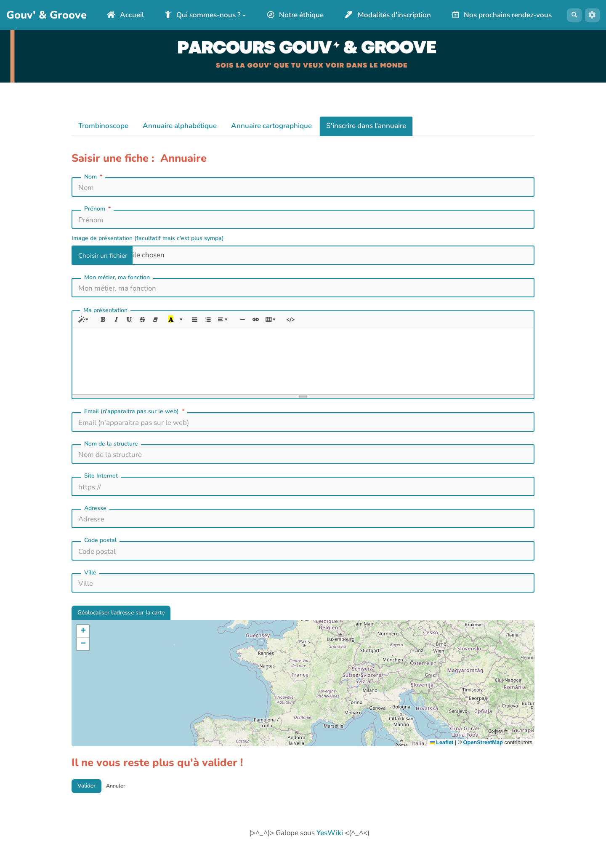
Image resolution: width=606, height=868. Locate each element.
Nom (94, 185)
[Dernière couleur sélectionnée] (181, 329)
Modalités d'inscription (445, 11)
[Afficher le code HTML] (312, 329)
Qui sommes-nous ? (262, 11)
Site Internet (101, 486)
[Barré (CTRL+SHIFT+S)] (150, 329)
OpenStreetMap (483, 756)
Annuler (125, 801)
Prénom (98, 217)
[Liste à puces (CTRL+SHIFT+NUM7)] (206, 329)
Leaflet (442, 756)
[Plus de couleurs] (192, 329)
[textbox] (303, 370)
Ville (90, 583)
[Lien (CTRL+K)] (273, 329)
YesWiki (330, 850)
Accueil (182, 11)
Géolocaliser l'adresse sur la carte (132, 624)
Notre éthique (352, 11)
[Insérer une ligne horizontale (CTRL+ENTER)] (259, 329)
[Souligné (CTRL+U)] (135, 329)
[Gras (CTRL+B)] (107, 329)
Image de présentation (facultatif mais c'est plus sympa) (148, 247)
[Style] (86, 329)
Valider (90, 801)
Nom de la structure (111, 454)
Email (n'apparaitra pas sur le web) (135, 422)
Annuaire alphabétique (180, 134)
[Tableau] (292, 329)
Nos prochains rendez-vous (326, 27)
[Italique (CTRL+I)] (121, 329)
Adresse (95, 518)
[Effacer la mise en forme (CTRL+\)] (164, 329)
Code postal (100, 550)
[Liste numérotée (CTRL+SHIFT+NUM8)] (220, 329)
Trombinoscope (103, 134)
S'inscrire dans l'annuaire (366, 134)
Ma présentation (105, 318)
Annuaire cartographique (271, 134)
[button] (83, 644)
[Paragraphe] (238, 329)
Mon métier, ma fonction (117, 286)
